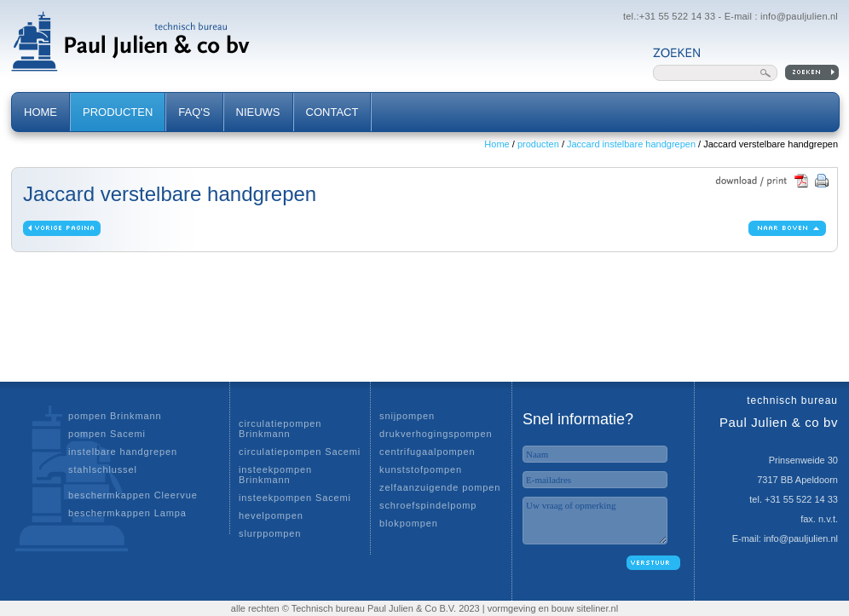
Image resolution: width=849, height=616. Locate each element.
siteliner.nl (597, 608)
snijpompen (407, 416)
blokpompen (409, 523)
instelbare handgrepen (123, 452)
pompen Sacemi (107, 434)
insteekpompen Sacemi (295, 498)
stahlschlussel (103, 469)
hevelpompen (271, 515)
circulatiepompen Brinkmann (280, 429)
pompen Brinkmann (115, 416)
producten (538, 144)
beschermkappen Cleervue (133, 495)
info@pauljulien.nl (799, 16)
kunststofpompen (421, 469)
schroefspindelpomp (428, 505)
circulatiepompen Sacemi (300, 452)
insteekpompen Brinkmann (275, 475)
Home (497, 144)
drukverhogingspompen (436, 434)
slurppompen (270, 533)
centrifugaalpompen (427, 452)
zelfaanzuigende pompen (440, 487)
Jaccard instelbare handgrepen (631, 144)
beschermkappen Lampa (127, 513)
